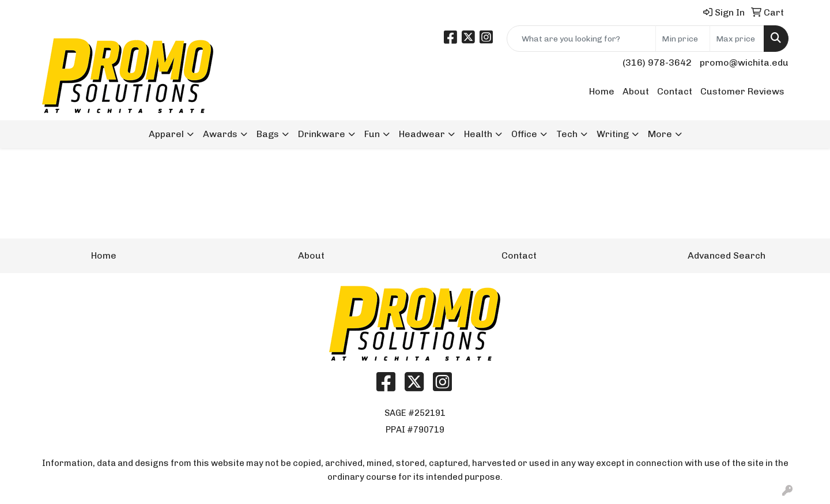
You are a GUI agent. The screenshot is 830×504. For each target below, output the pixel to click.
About (636, 91)
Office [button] (524, 134)
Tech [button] (567, 134)
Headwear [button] (422, 134)
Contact (675, 91)
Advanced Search (727, 255)
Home (602, 91)
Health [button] (478, 134)
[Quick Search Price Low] (683, 39)
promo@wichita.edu (744, 62)
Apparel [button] (166, 134)
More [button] (660, 134)
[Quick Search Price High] (737, 39)
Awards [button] (220, 134)
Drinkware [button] (322, 134)
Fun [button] (372, 134)
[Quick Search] (581, 39)
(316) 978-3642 (657, 62)
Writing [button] (613, 134)
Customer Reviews (742, 91)
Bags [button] (268, 134)
